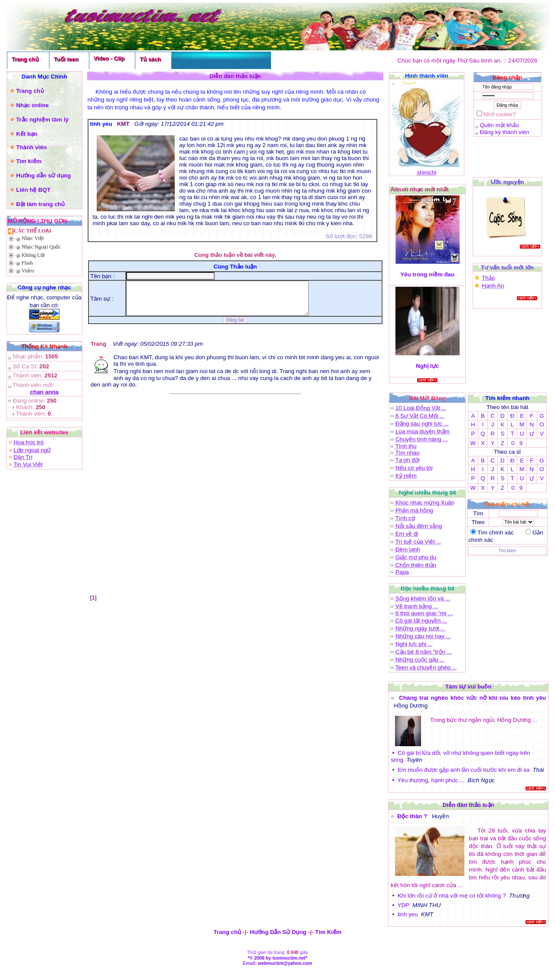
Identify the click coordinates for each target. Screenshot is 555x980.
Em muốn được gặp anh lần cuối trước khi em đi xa (464, 770)
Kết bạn (27, 134)
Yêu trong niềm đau (427, 274)
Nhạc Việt (33, 238)
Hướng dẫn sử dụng (43, 175)
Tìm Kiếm (328, 932)
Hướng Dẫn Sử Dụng (278, 932)
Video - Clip (109, 58)
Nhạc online (32, 105)
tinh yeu (408, 914)
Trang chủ (25, 59)
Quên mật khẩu (499, 125)
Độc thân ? (413, 816)
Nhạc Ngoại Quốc (41, 247)
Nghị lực (428, 366)
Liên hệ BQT (33, 190)
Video (28, 271)
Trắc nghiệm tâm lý (42, 120)
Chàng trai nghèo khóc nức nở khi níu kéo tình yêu (473, 698)
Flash (27, 263)
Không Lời (33, 255)
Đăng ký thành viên (504, 132)
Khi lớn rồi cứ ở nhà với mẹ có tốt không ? (452, 896)
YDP (403, 905)
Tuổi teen (66, 59)
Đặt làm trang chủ (40, 204)
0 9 (517, 443)
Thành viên (31, 147)
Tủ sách (150, 59)
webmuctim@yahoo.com (285, 963)
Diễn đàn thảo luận (468, 805)
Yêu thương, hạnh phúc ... (431, 780)
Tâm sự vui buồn (468, 687)
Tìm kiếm (29, 161)
